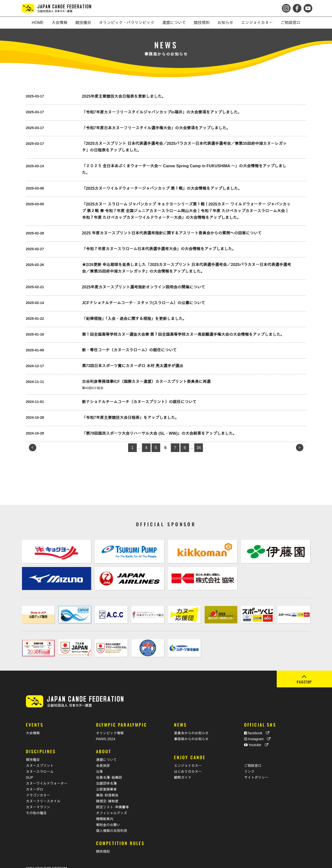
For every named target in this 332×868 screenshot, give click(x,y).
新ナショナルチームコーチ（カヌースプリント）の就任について (139, 402)
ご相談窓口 (253, 760)
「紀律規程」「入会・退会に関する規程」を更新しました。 (134, 319)
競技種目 (33, 754)
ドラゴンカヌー (38, 789)
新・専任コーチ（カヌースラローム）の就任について (129, 350)
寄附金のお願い (108, 819)
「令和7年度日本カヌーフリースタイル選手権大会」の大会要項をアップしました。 (156, 128)
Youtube (256, 739)
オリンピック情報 (110, 727)
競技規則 (103, 846)
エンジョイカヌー (188, 760)
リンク (249, 766)
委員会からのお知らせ (191, 727)
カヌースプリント (40, 760)
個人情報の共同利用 (112, 825)
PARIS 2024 (106, 733)
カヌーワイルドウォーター (47, 777)
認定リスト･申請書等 (112, 801)
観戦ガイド (183, 772)
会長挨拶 (103, 760)
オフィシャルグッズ (112, 807)
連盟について (106, 754)
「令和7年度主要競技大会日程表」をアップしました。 (130, 418)
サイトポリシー (256, 772)
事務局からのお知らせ (191, 733)
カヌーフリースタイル (43, 795)
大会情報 (33, 727)
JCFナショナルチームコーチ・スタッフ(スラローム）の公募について (144, 303)
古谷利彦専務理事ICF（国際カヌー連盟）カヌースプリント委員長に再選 (146, 382)
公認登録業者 (106, 783)
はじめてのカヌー (188, 766)
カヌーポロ (35, 783)
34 (199, 448)
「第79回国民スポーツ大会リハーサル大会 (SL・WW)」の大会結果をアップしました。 (159, 433)
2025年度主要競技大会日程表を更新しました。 (124, 96)
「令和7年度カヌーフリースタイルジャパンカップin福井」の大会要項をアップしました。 (162, 112)
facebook (257, 727)
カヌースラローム (40, 766)
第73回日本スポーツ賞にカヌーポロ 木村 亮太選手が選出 (133, 366)
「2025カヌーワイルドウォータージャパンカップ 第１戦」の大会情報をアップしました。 (162, 188)
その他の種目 (36, 807)
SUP (30, 772)
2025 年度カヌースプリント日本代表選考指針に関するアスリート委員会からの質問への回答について (172, 233)
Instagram (257, 733)
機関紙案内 (105, 813)
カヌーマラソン (38, 801)
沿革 (99, 766)
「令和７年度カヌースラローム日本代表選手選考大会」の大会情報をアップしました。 (159, 249)
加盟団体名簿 (106, 777)
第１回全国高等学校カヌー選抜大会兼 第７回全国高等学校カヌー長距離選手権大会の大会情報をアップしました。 (183, 334)
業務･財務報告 (107, 789)
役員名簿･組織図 (109, 772)
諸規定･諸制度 (107, 795)
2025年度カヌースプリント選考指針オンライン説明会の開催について (144, 287)
